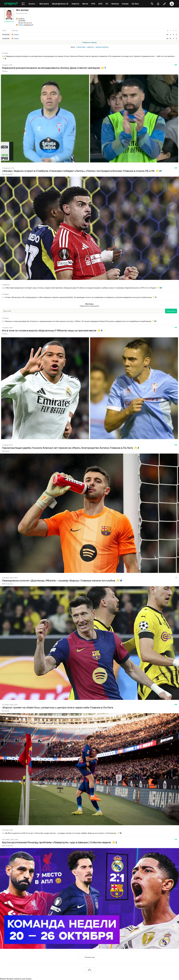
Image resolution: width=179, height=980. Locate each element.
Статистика (81, 47)
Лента (73, 47)
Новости (91, 47)
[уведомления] (158, 4)
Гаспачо (5, 71)
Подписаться (9, 22)
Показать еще (90, 957)
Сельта (21, 25)
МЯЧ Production (8, 584)
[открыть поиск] (152, 4)
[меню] (23, 4)
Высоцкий (6, 451)
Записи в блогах (102, 47)
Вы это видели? (8, 174)
